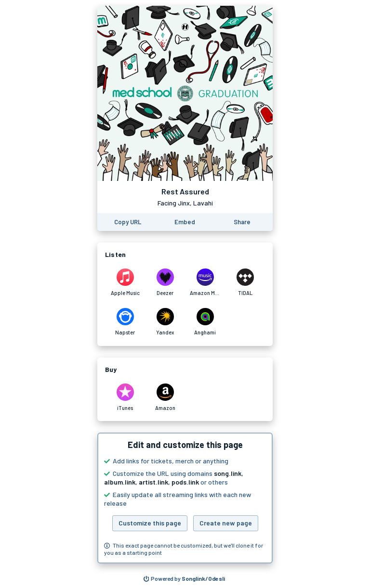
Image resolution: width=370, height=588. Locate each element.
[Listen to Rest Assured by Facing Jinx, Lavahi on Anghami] (205, 322)
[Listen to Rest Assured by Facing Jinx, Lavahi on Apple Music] (125, 282)
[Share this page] (242, 222)
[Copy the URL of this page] (128, 222)
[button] (185, 498)
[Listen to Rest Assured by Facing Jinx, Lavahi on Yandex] (165, 322)
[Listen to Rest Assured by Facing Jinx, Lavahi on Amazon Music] (205, 282)
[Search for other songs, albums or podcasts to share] (185, 579)
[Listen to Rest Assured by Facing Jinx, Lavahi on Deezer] (165, 282)
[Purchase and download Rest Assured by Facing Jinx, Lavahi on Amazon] (165, 397)
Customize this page (150, 523)
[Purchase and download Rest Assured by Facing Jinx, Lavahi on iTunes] (125, 397)
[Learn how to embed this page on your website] (185, 222)
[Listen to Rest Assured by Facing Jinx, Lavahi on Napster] (125, 322)
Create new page (226, 523)
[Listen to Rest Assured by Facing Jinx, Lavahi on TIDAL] (245, 282)
